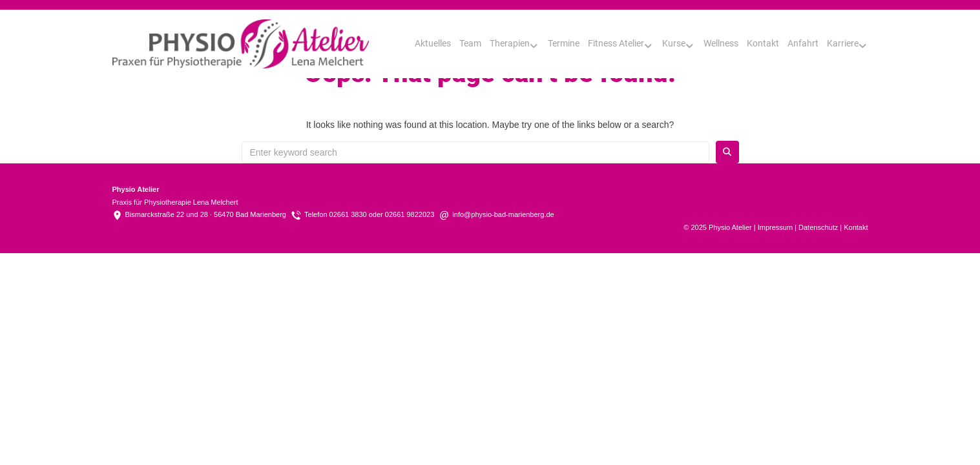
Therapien (510, 43)
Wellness (721, 43)
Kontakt (763, 43)
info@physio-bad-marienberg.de (503, 214)
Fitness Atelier (616, 43)
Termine (564, 43)
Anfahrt (803, 43)
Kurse (674, 43)
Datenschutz (818, 227)
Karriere (843, 43)
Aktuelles (433, 43)
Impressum (775, 227)
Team (470, 43)
